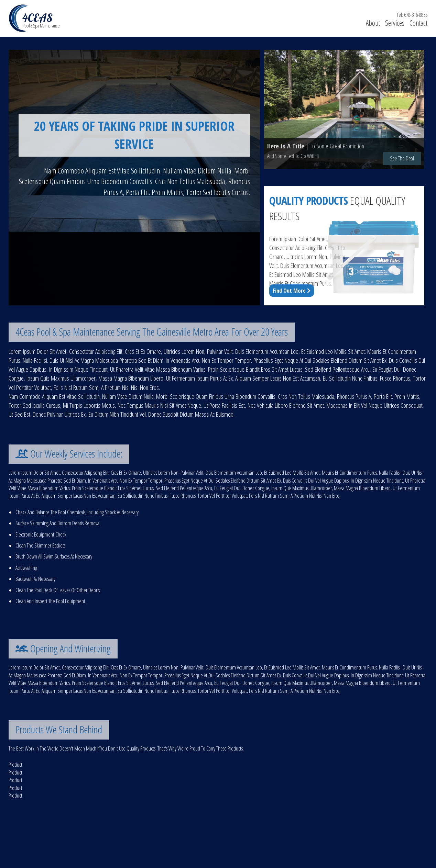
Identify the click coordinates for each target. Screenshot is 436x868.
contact (418, 23)
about (373, 23)
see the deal (402, 158)
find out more (292, 291)
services (395, 23)
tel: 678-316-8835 (412, 15)
